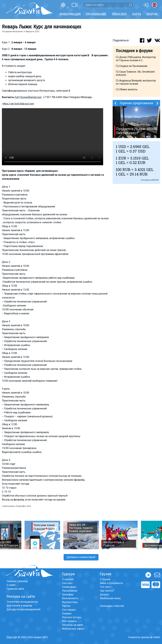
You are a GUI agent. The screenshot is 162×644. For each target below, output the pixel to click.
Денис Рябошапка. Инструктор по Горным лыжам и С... (136, 59)
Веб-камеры (69, 621)
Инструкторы (70, 602)
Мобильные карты (73, 629)
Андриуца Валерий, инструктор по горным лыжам (136, 82)
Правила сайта (15, 589)
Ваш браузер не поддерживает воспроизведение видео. (53, 137)
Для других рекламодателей (23, 609)
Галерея (67, 614)
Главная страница (17, 581)
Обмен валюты (127, 89)
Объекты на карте (73, 625)
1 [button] (147, 137)
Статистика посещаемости (22, 602)
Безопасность (70, 598)
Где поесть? (107, 591)
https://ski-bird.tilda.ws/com (18, 104)
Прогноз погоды (72, 617)
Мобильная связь (110, 598)
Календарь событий (112, 606)
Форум (152, 14)
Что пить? (106, 587)
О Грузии (105, 579)
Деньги (104, 594)
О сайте (11, 585)
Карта (137, 14)
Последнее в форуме (134, 51)
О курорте (68, 579)
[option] (136, 122)
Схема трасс (69, 587)
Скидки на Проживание (132, 66)
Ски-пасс (67, 583)
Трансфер (68, 594)
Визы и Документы (112, 583)
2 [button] (150, 137)
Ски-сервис (69, 610)
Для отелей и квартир (19, 606)
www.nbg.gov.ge (146, 180)
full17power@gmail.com (28, 97)
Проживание (70, 591)
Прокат (66, 606)
